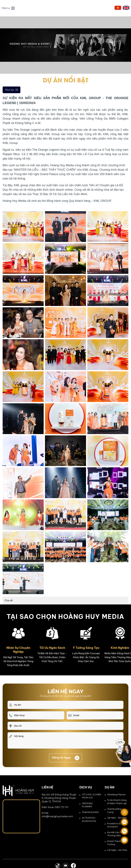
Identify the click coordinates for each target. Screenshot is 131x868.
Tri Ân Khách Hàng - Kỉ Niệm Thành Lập (117, 802)
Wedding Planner (116, 794)
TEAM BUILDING (90, 812)
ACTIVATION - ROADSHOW (89, 819)
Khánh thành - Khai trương (117, 843)
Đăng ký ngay (65, 758)
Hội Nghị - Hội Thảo (117, 850)
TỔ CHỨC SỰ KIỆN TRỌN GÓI (92, 796)
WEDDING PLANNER (87, 805)
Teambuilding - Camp (115, 811)
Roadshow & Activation (114, 825)
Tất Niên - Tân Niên (117, 818)
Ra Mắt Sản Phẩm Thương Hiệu (117, 834)
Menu (8, 8)
